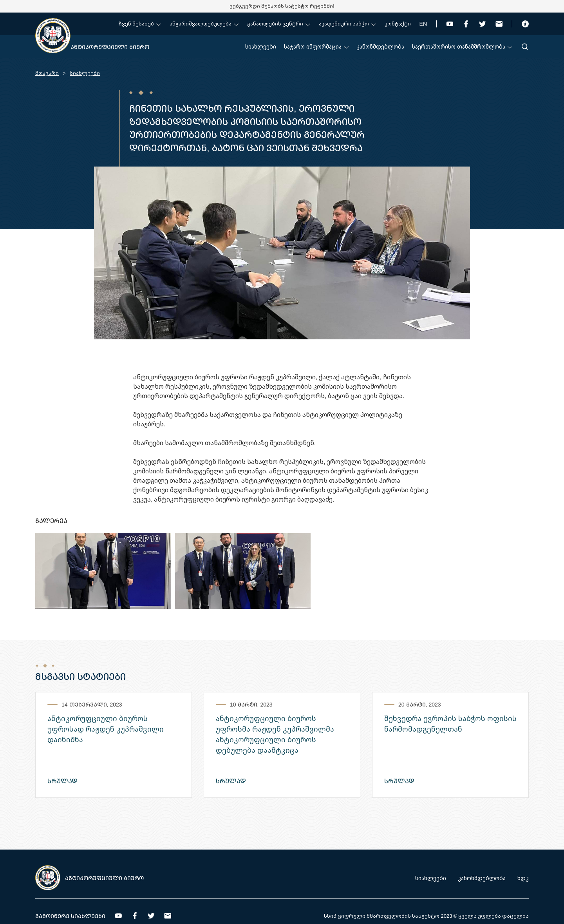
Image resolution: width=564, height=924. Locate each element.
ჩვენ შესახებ (140, 24)
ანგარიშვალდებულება (204, 24)
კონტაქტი (398, 24)
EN (423, 24)
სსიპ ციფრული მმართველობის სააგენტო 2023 (388, 916)
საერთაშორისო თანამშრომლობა (462, 46)
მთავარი (47, 73)
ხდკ (523, 878)
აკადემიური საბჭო (347, 24)
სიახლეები (261, 46)
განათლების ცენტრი (279, 24)
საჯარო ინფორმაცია (316, 46)
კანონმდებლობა (380, 46)
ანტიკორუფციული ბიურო (110, 47)
